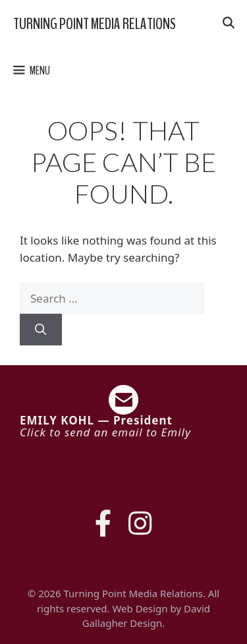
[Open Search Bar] (228, 24)
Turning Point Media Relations (95, 24)
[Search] (41, 330)
